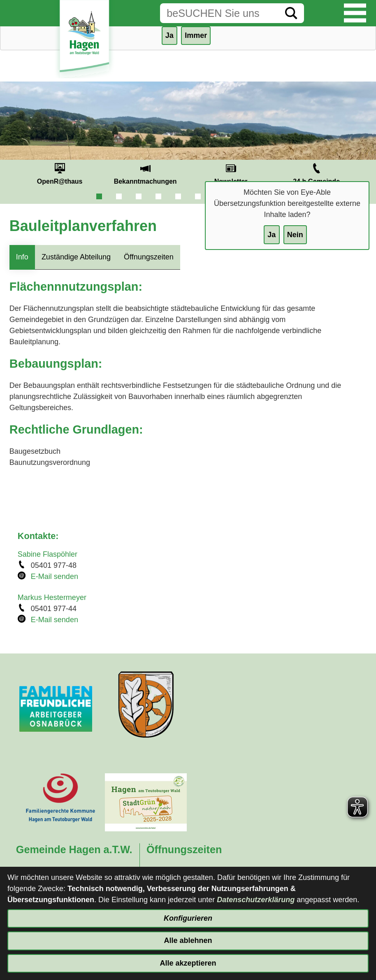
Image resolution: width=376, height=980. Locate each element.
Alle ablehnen (188, 940)
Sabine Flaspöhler (48, 554)
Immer (196, 35)
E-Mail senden (55, 576)
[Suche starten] (291, 13)
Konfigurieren (188, 918)
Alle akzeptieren (188, 963)
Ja (272, 235)
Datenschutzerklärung (256, 900)
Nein (295, 235)
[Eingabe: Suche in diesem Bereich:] (219, 13)
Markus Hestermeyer (52, 597)
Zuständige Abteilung (76, 257)
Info (22, 257)
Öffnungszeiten (149, 257)
